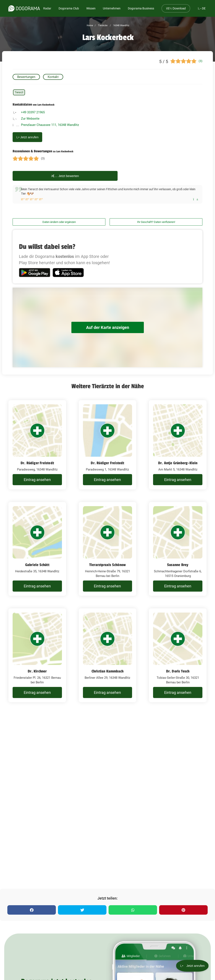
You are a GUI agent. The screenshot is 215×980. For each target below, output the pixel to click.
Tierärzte (102, 25)
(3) (201, 61)
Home (90, 25)
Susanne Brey (178, 565)
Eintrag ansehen (37, 480)
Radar (47, 8)
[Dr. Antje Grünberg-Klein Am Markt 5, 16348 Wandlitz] (178, 445)
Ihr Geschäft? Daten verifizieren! (156, 222)
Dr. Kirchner (37, 671)
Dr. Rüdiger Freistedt (37, 463)
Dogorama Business (141, 8)
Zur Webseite (30, 119)
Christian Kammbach (108, 671)
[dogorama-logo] (24, 8)
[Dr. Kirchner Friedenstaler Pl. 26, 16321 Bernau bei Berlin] (37, 655)
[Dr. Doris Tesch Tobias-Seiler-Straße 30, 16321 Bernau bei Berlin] (178, 655)
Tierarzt (19, 92)
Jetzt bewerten (65, 176)
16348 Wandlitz (121, 25)
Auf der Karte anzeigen (107, 328)
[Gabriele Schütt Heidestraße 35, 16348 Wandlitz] (37, 549)
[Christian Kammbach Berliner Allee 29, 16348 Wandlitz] (108, 655)
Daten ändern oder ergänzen (59, 222)
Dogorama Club (69, 8)
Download (176, 8)
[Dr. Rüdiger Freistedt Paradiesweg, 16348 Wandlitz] (37, 445)
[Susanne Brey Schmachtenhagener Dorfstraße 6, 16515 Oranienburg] (178, 549)
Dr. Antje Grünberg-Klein (178, 463)
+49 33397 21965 (33, 112)
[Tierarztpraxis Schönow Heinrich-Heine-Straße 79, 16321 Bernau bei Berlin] (108, 549)
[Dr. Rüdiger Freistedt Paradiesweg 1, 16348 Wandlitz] (108, 445)
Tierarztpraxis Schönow (107, 565)
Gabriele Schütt (37, 565)
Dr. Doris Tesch (178, 671)
